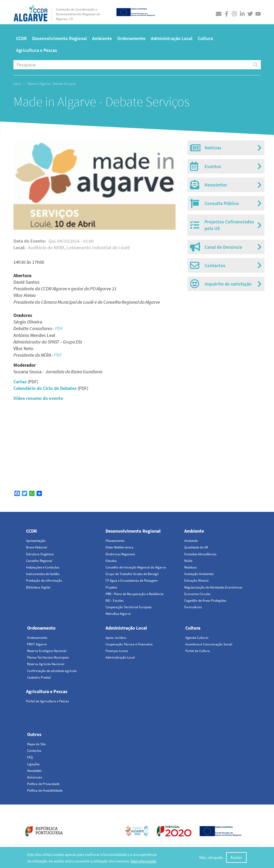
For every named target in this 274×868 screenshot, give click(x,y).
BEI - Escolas (114, 600)
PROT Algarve (37, 644)
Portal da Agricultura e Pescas (47, 701)
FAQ (30, 757)
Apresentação (36, 541)
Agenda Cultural (197, 638)
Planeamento (115, 541)
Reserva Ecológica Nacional (47, 651)
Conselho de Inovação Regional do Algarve (136, 567)
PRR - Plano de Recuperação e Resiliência (134, 594)
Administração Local (172, 38)
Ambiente (102, 38)
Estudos (111, 561)
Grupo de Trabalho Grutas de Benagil (132, 574)
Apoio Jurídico (116, 638)
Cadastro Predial (39, 677)
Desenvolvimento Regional (59, 38)
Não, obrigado (211, 857)
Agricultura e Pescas (37, 50)
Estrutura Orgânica (40, 554)
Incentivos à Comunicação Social (209, 644)
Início (17, 84)
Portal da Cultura (198, 651)
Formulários (193, 607)
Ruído (188, 561)
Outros (34, 734)
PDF (59, 328)
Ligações (33, 764)
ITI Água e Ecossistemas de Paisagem (132, 580)
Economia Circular (198, 594)
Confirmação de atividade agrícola (52, 671)
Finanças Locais (117, 651)
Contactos (34, 751)
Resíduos (190, 567)
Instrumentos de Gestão (43, 574)
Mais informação (144, 861)
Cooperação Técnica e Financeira (129, 644)
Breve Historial (36, 547)
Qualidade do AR (196, 547)
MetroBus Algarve (118, 614)
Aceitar (236, 857)
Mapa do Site (36, 744)
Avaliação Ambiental (199, 574)
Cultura (205, 38)
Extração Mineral (196, 580)
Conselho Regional (39, 561)
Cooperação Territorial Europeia (129, 607)
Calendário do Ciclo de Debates (45, 388)
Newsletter (34, 771)
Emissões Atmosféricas (200, 554)
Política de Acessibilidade (45, 790)
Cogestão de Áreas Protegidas (205, 600)
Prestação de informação (44, 580)
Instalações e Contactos (43, 567)
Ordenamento (131, 38)
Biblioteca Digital (38, 587)
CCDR (21, 38)
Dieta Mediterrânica (119, 547)
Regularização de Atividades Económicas (213, 587)
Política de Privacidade (43, 784)
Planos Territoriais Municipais (48, 657)
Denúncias (34, 777)
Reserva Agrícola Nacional (46, 664)
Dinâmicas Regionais (120, 554)
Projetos (111, 587)
